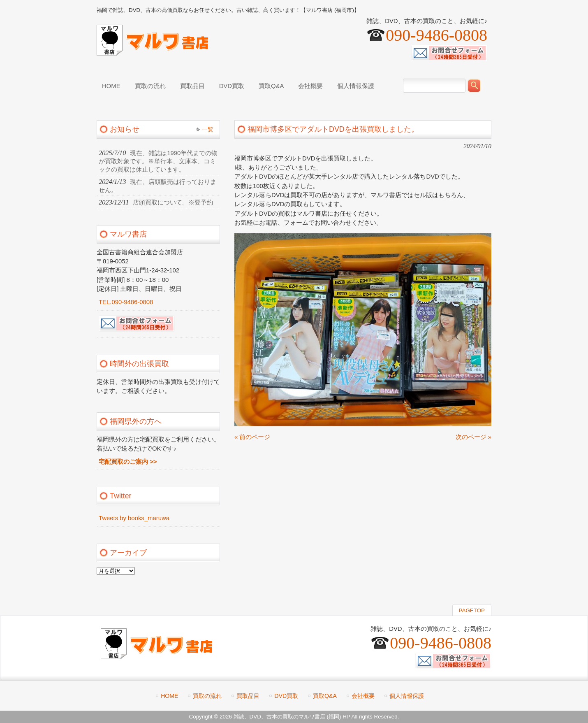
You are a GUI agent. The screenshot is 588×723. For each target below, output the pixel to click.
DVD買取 (286, 696)
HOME (169, 696)
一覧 (208, 129)
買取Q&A (325, 696)
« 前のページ (252, 437)
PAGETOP (472, 610)
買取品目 (248, 696)
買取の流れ (207, 696)
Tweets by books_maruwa (134, 518)
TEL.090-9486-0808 (126, 302)
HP (346, 717)
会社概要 (363, 696)
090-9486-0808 (436, 35)
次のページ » (473, 437)
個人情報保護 (407, 696)
